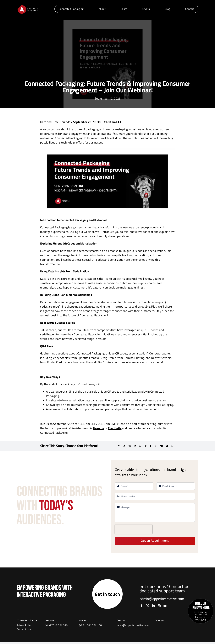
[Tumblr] (151, 446)
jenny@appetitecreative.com (133, 628)
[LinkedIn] (135, 446)
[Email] (172, 446)
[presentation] (134, 529)
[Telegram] (145, 446)
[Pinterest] (156, 446)
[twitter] (148, 607)
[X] (124, 446)
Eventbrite (115, 428)
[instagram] (159, 607)
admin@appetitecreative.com (162, 600)
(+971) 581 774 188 (90, 628)
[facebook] (142, 607)
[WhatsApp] (140, 446)
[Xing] (167, 446)
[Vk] (161, 446)
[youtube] (165, 607)
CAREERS (160, 623)
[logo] (28, 6)
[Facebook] (119, 446)
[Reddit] (130, 446)
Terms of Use (24, 632)
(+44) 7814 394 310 (56, 628)
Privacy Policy (24, 628)
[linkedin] (153, 607)
